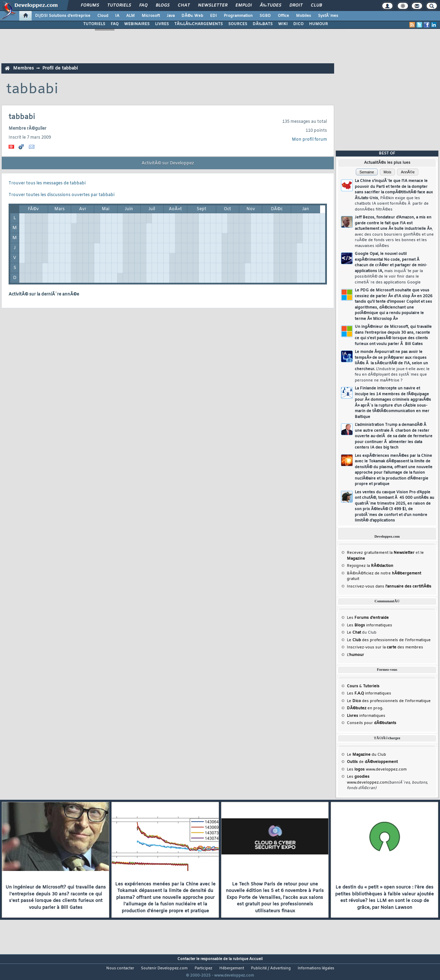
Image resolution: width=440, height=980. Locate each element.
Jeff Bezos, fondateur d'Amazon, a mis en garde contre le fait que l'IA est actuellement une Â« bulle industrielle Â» (394, 232)
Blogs (163, 6)
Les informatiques (370, 625)
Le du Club (366, 755)
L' (355, 655)
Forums (90, 6)
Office (283, 16)
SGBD (265, 16)
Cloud (103, 16)
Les (368, 618)
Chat (184, 6)
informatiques (366, 716)
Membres (23, 68)
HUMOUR (318, 24)
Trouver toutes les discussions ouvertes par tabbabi (62, 195)
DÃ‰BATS (263, 24)
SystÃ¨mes (328, 16)
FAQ (143, 6)
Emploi (244, 6)
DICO (298, 24)
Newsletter (213, 6)
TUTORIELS (94, 24)
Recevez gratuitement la (381, 553)
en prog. (365, 708)
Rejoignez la (370, 566)
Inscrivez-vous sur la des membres (385, 647)
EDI (213, 16)
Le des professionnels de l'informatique (389, 640)
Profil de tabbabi (60, 68)
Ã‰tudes (271, 6)
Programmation (238, 16)
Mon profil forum (309, 140)
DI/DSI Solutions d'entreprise (63, 16)
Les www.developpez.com (377, 769)
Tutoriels (119, 6)
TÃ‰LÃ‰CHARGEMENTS (199, 24)
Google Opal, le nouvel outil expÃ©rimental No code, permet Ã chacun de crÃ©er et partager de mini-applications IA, (391, 268)
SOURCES (238, 24)
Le (354, 633)
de (372, 762)
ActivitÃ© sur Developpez (168, 163)
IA (117, 16)
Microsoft (151, 16)
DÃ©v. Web (192, 16)
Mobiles (304, 16)
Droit (296, 6)
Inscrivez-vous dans (389, 586)
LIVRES (162, 24)
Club (316, 6)
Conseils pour (372, 723)
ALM (130, 16)
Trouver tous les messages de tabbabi (47, 183)
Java (171, 16)
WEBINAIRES (137, 24)
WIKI (283, 24)
